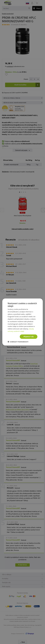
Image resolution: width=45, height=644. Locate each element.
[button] (18, 342)
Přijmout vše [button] (29, 337)
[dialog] (22, 322)
